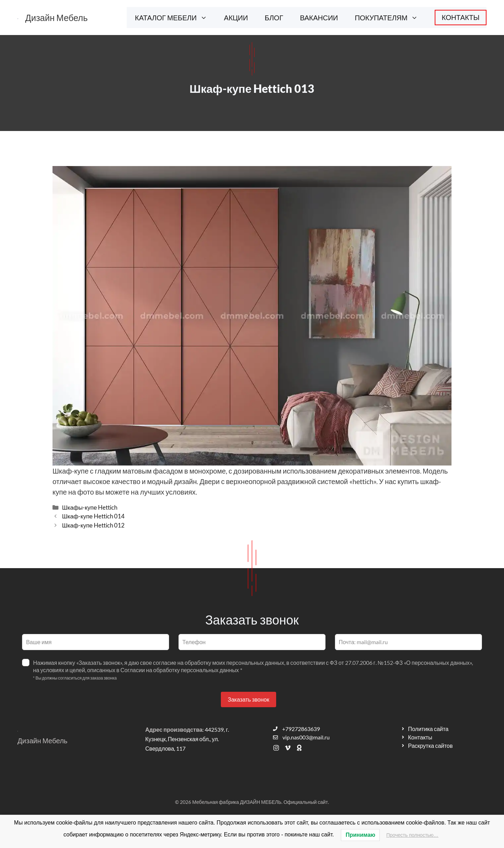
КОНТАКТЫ (461, 17)
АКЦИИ (236, 18)
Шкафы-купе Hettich (90, 507)
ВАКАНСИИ (319, 18)
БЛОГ (274, 18)
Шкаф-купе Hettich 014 (93, 516)
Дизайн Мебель (57, 18)
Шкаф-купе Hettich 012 (93, 525)
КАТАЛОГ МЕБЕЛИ (175, 18)
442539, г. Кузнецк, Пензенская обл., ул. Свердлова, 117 (187, 739)
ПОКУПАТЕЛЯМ (391, 18)
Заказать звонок (248, 699)
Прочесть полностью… (412, 835)
